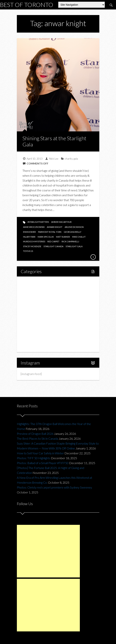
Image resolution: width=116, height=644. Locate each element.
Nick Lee (54, 159)
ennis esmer (29, 232)
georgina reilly (73, 232)
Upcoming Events (36, 333)
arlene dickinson (74, 227)
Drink (32, 314)
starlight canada (53, 246)
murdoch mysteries (34, 241)
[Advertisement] (48, 551)
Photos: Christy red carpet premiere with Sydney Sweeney (54, 487)
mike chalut (79, 237)
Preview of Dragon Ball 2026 (35, 434)
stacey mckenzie (32, 246)
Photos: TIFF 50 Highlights (34, 458)
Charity (29, 327)
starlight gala (74, 246)
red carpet (53, 241)
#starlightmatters (38, 222)
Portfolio (30, 340)
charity (69, 159)
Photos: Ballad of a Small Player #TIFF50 (43, 463)
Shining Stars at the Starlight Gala (54, 141)
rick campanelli (70, 241)
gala (76, 159)
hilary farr (29, 237)
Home (29, 282)
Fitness (33, 295)
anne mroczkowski (34, 227)
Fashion (30, 321)
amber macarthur (61, 222)
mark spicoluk (46, 237)
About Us (31, 346)
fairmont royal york (50, 232)
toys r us (28, 251)
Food (28, 301)
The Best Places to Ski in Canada (37, 438)
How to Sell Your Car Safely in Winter (40, 453)
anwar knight (55, 227)
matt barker (63, 237)
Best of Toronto (27, 5)
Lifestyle (30, 289)
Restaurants (36, 308)
